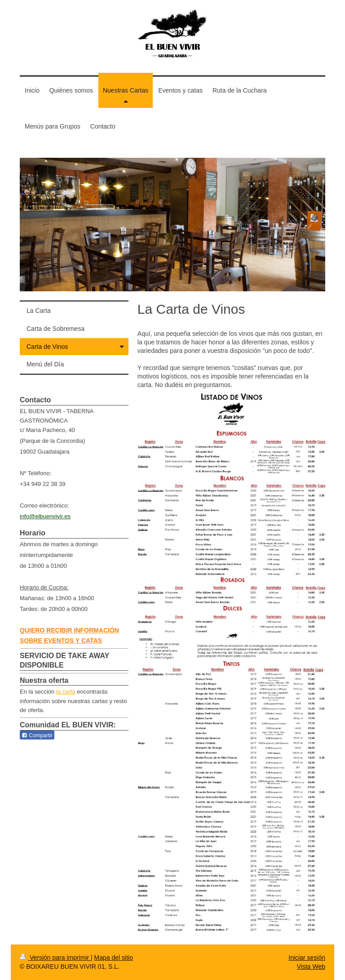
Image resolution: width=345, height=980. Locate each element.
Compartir (37, 735)
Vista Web (311, 967)
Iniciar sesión (307, 958)
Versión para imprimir (55, 958)
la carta (66, 692)
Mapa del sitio (114, 958)
